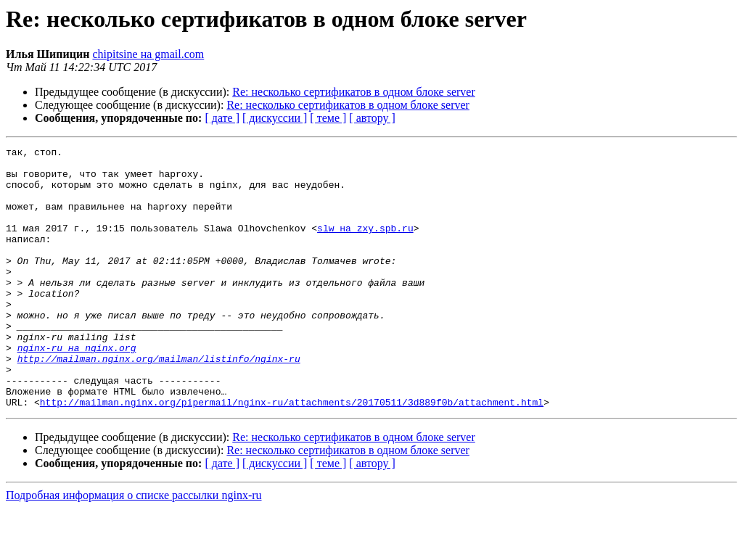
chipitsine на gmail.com (148, 54)
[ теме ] (328, 118)
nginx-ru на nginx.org (77, 389)
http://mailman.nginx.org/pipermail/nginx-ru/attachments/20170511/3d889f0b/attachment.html (292, 454)
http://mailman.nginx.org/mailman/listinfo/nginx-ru (159, 402)
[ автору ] (372, 118)
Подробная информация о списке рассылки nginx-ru (134, 547)
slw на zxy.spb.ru (365, 245)
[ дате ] (222, 118)
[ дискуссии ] (275, 118)
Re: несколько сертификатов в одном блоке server (354, 92)
